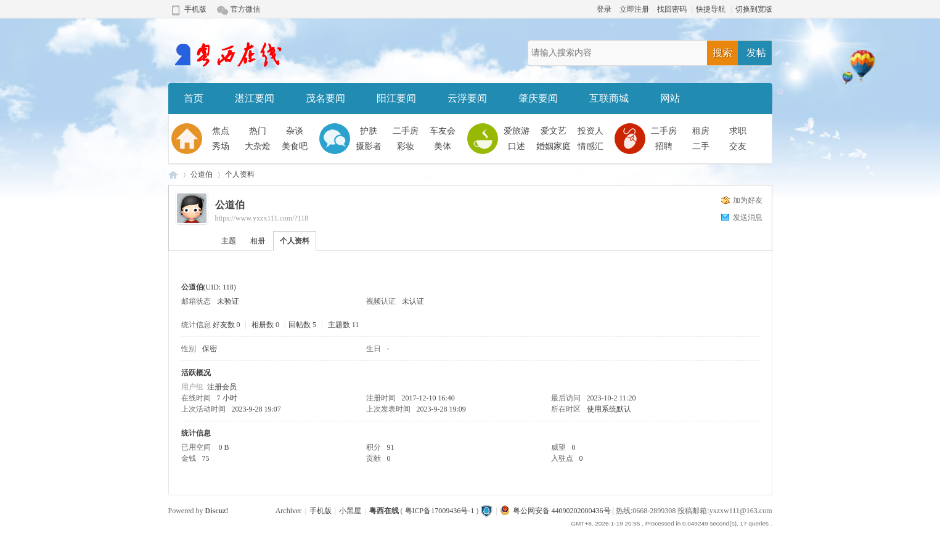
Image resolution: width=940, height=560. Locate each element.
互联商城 (609, 98)
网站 (670, 98)
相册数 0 (265, 325)
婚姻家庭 (554, 146)
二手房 (406, 131)
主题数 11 (344, 325)
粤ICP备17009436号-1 (440, 511)
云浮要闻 (467, 98)
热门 (258, 131)
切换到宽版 (754, 9)
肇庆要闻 (538, 98)
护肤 (369, 131)
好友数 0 (227, 325)
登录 (604, 9)
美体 (443, 146)
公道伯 (202, 174)
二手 (701, 146)
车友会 (443, 131)
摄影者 (369, 146)
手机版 (195, 9)
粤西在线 (173, 175)
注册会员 (222, 387)
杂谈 (295, 131)
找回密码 (672, 9)
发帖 (756, 53)
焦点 (221, 131)
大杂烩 (258, 146)
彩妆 (406, 146)
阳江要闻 (396, 98)
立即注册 (634, 9)
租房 (701, 131)
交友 (738, 146)
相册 (258, 241)
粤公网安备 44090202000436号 (556, 511)
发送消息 (748, 217)
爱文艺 (554, 131)
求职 (738, 131)
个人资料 (295, 241)
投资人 (591, 131)
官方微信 (245, 9)
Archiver (289, 511)
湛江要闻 (255, 98)
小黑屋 (350, 511)
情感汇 (591, 146)
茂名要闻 (325, 98)
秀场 (221, 146)
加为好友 (748, 200)
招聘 (664, 146)
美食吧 (295, 146)
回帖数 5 (302, 325)
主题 (229, 241)
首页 (194, 98)
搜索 (722, 53)
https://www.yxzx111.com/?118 (262, 218)
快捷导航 (711, 9)
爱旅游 (517, 131)
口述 (517, 146)
